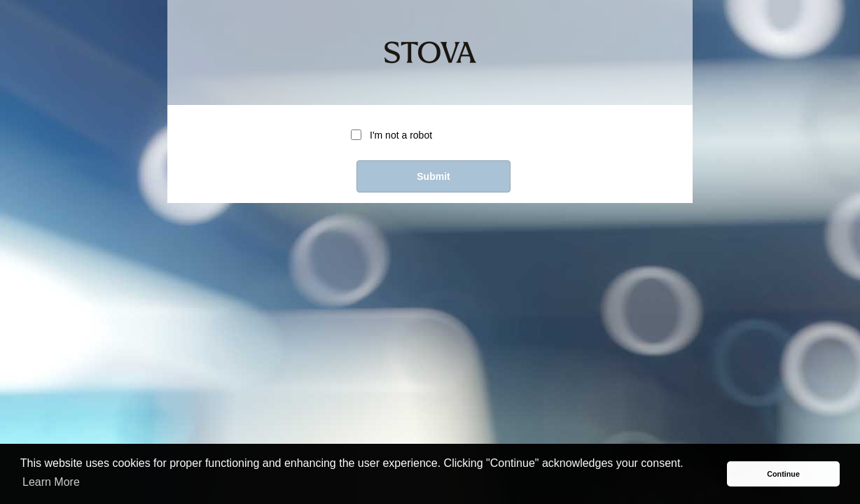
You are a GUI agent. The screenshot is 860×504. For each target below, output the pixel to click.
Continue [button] (783, 474)
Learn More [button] (51, 482)
